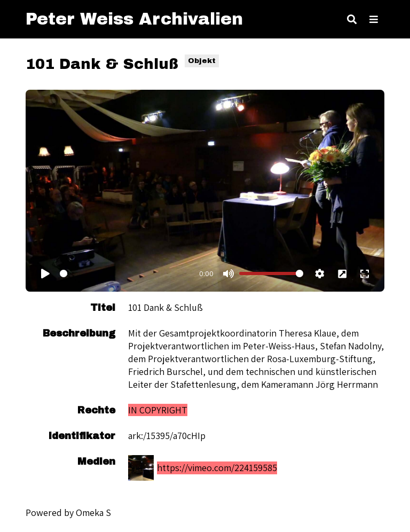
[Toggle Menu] (374, 19)
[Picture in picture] (342, 273)
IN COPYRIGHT (158, 410)
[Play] (45, 273)
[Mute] (228, 273)
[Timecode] (126, 273)
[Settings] (320, 273)
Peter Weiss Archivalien (134, 19)
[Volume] (271, 273)
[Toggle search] (352, 19)
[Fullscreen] (365, 273)
